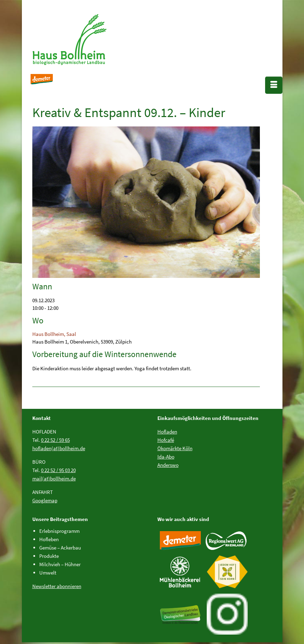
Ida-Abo (166, 457)
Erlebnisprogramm (59, 531)
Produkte (49, 556)
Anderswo (168, 465)
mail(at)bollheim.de (54, 478)
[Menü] (274, 85)
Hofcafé (166, 440)
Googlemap (45, 500)
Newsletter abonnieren (57, 586)
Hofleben (49, 539)
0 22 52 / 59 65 (55, 440)
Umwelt (48, 573)
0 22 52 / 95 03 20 (58, 470)
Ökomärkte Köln (175, 448)
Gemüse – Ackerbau (60, 548)
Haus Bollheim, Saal (54, 334)
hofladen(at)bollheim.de (59, 448)
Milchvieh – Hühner (60, 564)
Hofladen (167, 432)
